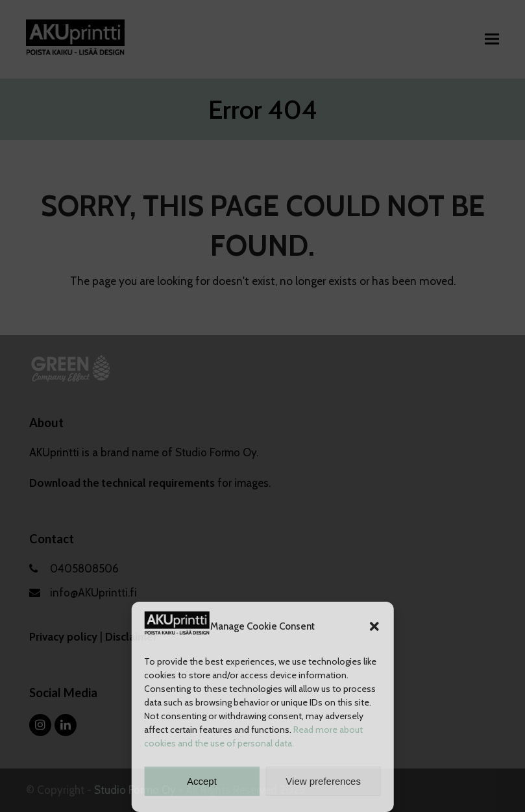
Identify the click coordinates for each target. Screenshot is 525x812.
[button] (374, 626)
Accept (202, 781)
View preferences (323, 781)
